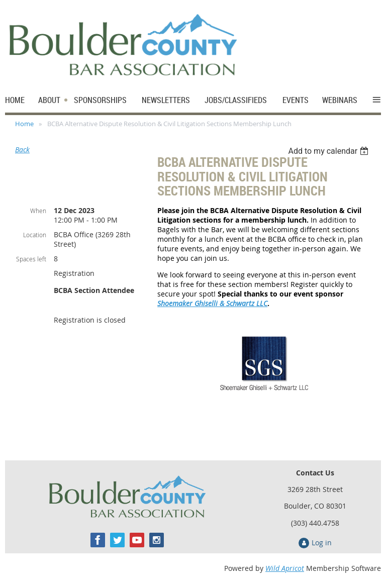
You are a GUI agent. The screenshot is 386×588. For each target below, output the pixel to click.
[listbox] (329, 151)
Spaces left (31, 259)
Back (22, 150)
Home (24, 124)
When (38, 211)
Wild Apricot (285, 568)
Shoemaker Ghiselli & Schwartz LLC (212, 303)
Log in (322, 543)
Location (35, 235)
